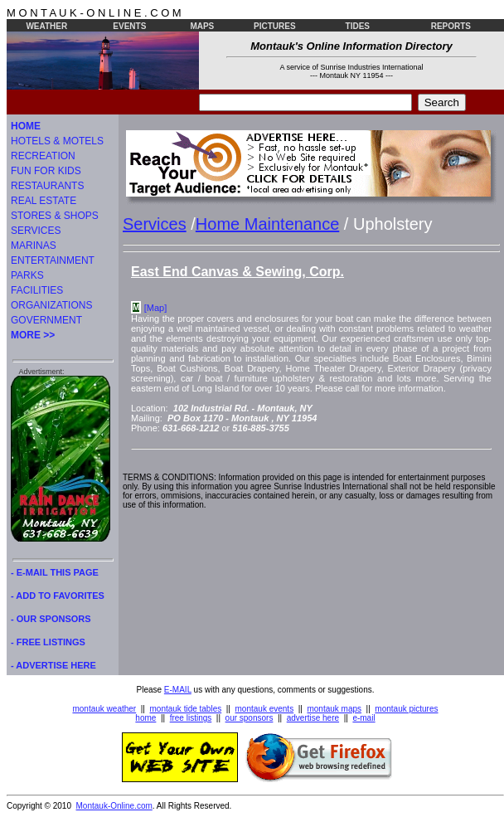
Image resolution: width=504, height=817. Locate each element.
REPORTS (451, 26)
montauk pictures (406, 709)
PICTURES (275, 26)
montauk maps (334, 709)
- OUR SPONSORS (51, 619)
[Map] (156, 308)
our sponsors (250, 718)
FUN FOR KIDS (46, 171)
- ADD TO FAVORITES (58, 596)
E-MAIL (178, 690)
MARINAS (34, 246)
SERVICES (36, 231)
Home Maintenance (267, 224)
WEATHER (46, 26)
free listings (191, 718)
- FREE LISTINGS (48, 642)
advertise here (313, 718)
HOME (26, 126)
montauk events (265, 709)
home (145, 718)
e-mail (363, 718)
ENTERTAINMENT (53, 260)
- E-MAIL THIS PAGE (55, 572)
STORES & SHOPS (55, 216)
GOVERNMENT (46, 320)
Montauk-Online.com (114, 806)
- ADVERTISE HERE (53, 665)
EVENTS (129, 26)
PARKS (27, 275)
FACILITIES (37, 290)
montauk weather (104, 709)
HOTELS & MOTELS (57, 141)
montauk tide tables (186, 709)
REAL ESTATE (44, 201)
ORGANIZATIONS (51, 305)
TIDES (358, 26)
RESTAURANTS (47, 186)
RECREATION (43, 156)
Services (155, 224)
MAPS (202, 26)
